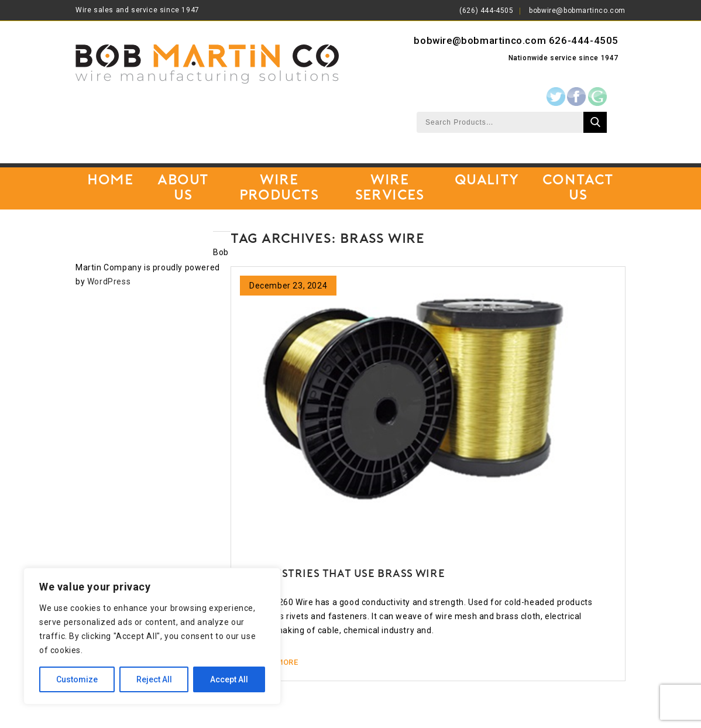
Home (110, 181)
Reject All (154, 679)
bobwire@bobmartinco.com (577, 11)
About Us (183, 188)
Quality (487, 181)
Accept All (229, 679)
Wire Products (279, 188)
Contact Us (578, 188)
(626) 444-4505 (486, 11)
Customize (77, 679)
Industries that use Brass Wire (349, 574)
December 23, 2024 (288, 286)
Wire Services (390, 188)
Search (595, 122)
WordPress (109, 281)
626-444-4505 (584, 40)
